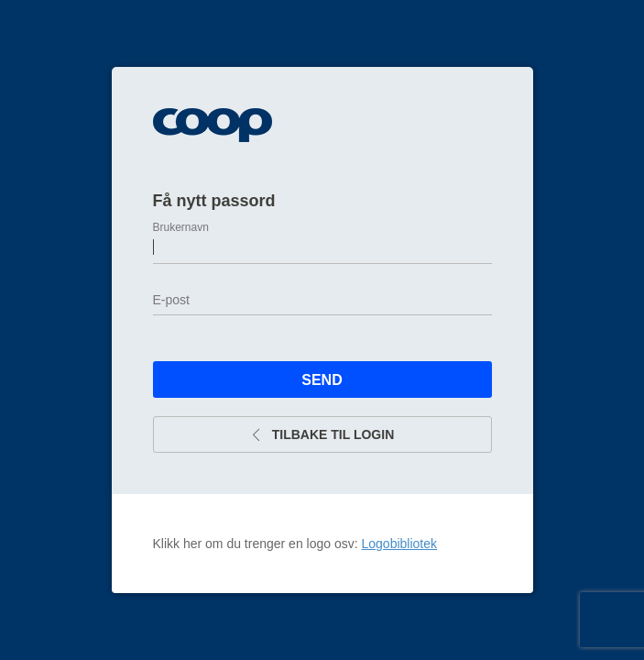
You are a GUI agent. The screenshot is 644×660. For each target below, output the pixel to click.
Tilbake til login (322, 434)
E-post (171, 300)
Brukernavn (181, 227)
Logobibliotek (400, 544)
